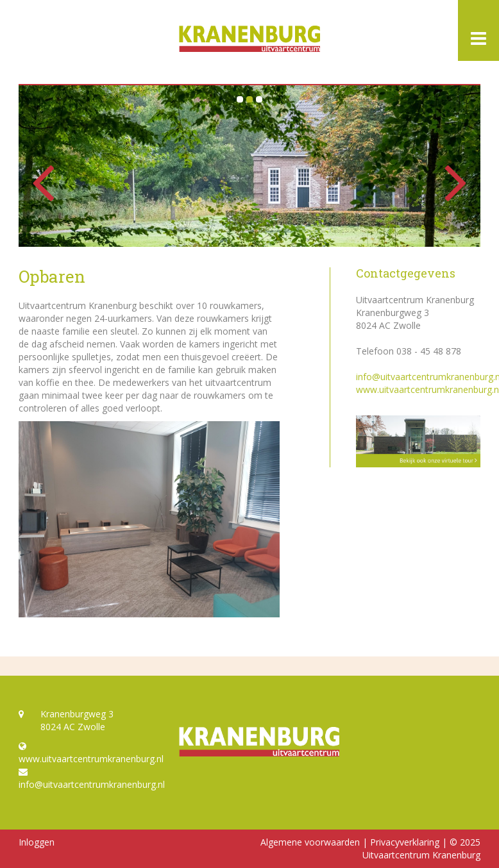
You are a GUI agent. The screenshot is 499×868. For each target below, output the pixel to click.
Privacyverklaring (405, 842)
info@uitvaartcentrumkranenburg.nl (89, 779)
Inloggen (37, 842)
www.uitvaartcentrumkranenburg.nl (89, 753)
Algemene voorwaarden (310, 842)
